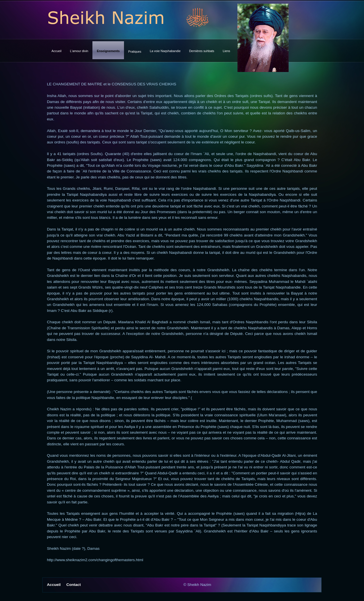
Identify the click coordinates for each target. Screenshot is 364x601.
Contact (74, 585)
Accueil (54, 585)
